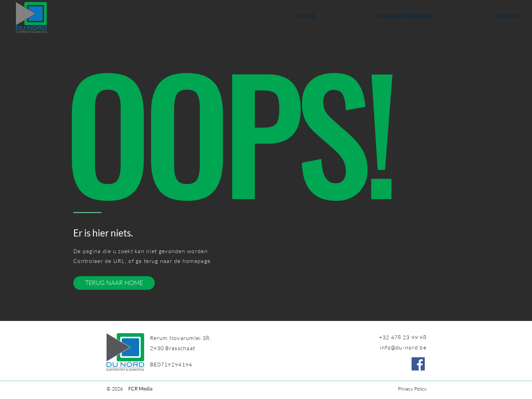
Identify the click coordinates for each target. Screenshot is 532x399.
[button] (379, 16)
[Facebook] (418, 364)
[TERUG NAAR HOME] (114, 283)
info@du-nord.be (403, 347)
